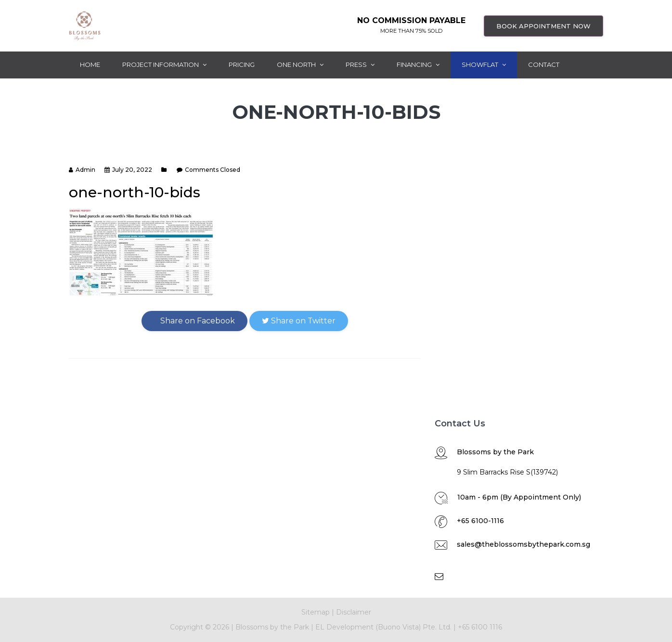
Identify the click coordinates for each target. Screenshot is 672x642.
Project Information (164, 64)
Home (90, 64)
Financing (418, 64)
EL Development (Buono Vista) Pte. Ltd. (383, 627)
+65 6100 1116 (480, 627)
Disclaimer (354, 612)
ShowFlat (484, 64)
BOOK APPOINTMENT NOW (543, 26)
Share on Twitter (299, 321)
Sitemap (316, 612)
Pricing (242, 64)
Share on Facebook (194, 321)
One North (300, 64)
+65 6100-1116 (480, 521)
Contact (544, 64)
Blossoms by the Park (271, 627)
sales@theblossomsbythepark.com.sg (523, 544)
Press (360, 64)
